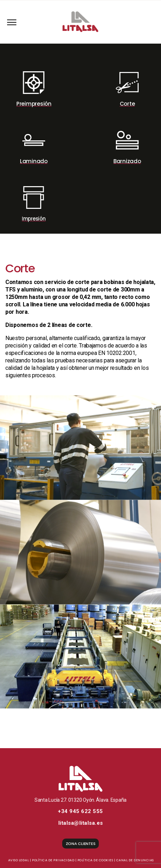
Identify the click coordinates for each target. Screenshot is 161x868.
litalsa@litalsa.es (81, 823)
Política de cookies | (96, 860)
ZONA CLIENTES (81, 844)
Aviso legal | (20, 860)
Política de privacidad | (54, 860)
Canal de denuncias (135, 860)
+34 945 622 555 (80, 811)
